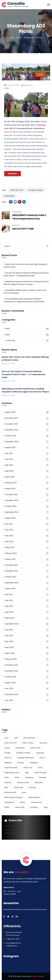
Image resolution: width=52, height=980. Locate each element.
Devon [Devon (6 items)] (42, 758)
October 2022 (27, 506)
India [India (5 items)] (27, 773)
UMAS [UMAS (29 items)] (7, 807)
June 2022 (27, 530)
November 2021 (27, 571)
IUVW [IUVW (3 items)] (7, 778)
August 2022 (27, 518)
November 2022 (27, 501)
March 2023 (27, 477)
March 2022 (27, 548)
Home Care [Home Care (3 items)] (28, 768)
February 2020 (27, 659)
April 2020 (27, 648)
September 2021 (27, 583)
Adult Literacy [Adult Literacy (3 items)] (28, 743)
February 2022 (27, 553)
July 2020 (27, 630)
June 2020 (27, 636)
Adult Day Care (17, 190)
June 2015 (27, 700)
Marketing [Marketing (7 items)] (29, 778)
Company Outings (36, 190)
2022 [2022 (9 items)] (6, 738)
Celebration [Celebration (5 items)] (20, 748)
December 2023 (27, 424)
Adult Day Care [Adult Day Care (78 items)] (10, 743)
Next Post (15, 225)
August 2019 (27, 683)
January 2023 (27, 489)
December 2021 (27, 565)
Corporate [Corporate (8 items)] (40, 753)
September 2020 (27, 624)
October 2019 (27, 677)
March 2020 (27, 653)
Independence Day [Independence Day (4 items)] (12, 773)
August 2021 (27, 589)
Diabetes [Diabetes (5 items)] (8, 763)
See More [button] (13, 174)
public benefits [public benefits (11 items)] (34, 797)
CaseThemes (38, 976)
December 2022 (27, 495)
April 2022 (27, 542)
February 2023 (27, 483)
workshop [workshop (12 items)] (34, 807)
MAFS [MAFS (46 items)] (17, 778)
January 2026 (27, 412)
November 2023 (27, 430)
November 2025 (27, 418)
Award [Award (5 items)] (7, 748)
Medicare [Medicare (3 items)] (8, 783)
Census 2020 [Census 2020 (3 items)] (35, 748)
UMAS (19, 38)
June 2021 (27, 601)
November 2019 (27, 671)
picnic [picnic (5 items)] (24, 792)
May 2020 (27, 642)
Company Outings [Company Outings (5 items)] (23, 753)
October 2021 (27, 577)
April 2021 (27, 612)
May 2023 (27, 465)
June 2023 (27, 459)
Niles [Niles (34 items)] (6, 787)
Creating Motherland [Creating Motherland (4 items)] (25, 758)
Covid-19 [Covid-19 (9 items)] (8, 758)
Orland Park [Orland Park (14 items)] (18, 787)
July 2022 (27, 524)
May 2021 (27, 606)
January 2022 (27, 559)
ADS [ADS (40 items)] (16, 738)
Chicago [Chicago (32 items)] (7, 753)
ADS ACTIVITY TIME (23, 229)
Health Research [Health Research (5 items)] (11, 768)
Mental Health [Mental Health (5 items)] (23, 783)
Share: (4, 202)
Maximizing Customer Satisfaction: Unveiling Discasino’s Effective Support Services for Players (26, 283)
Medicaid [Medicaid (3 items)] (42, 778)
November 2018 (27, 695)
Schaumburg (9, 196)
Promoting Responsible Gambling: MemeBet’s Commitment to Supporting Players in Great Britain (24, 300)
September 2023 (27, 442)
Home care (28, 341)
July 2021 (27, 595)
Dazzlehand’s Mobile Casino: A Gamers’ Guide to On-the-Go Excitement (25, 292)
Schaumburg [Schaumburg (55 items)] (9, 802)
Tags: (4, 190)
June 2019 (27, 689)
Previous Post (17, 212)
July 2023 (27, 454)
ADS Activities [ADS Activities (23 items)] (29, 738)
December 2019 (27, 665)
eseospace (28, 85)
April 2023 (27, 471)
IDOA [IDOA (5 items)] (40, 768)
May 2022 (27, 536)
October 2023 (27, 436)
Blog (12, 38)
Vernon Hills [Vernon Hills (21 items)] (20, 807)
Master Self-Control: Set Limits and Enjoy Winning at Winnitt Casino (25, 266)
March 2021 (27, 618)
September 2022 (27, 512)
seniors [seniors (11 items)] (22, 802)
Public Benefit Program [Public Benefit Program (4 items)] (14, 797)
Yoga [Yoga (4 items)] (46, 807)
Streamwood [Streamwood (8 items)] (36, 802)
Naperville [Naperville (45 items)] (39, 783)
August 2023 (27, 448)
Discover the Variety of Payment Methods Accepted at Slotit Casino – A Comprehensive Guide (26, 274)
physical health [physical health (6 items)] (10, 792)
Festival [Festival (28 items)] (21, 763)
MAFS (27, 329)
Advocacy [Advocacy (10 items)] (43, 743)
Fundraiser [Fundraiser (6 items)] (34, 763)
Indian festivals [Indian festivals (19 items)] (40, 773)
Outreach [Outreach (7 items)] (32, 787)
